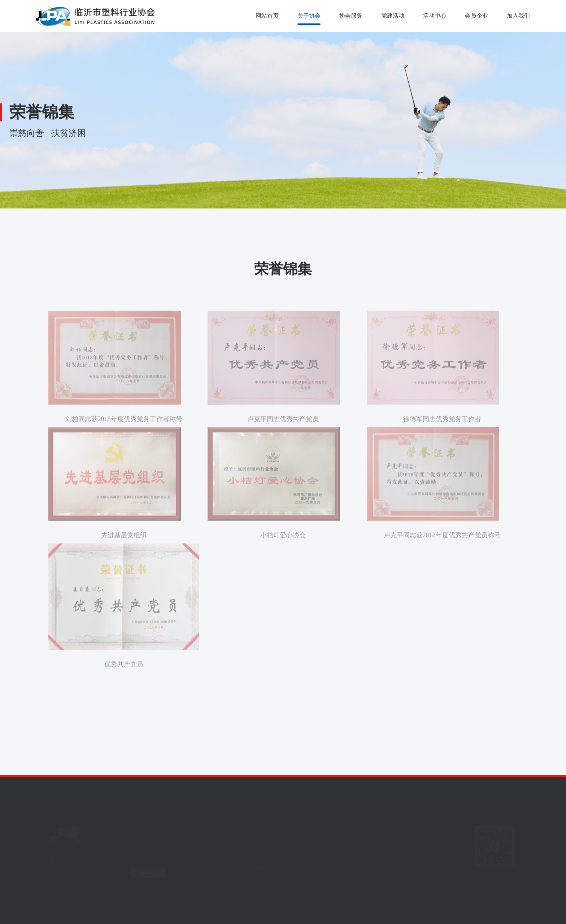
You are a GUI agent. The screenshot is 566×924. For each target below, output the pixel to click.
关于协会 (309, 16)
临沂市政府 (122, 905)
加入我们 (518, 16)
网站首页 (267, 16)
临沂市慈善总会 (164, 905)
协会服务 (351, 16)
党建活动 (393, 16)
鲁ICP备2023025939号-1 (83, 857)
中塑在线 (89, 905)
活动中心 (435, 16)
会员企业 (476, 16)
